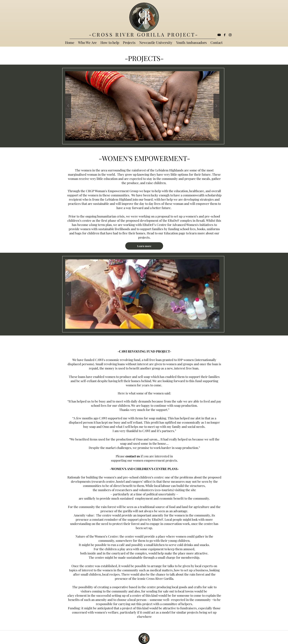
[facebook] (225, 35)
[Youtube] (219, 35)
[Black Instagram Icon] (230, 35)
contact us (133, 456)
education (181, 191)
